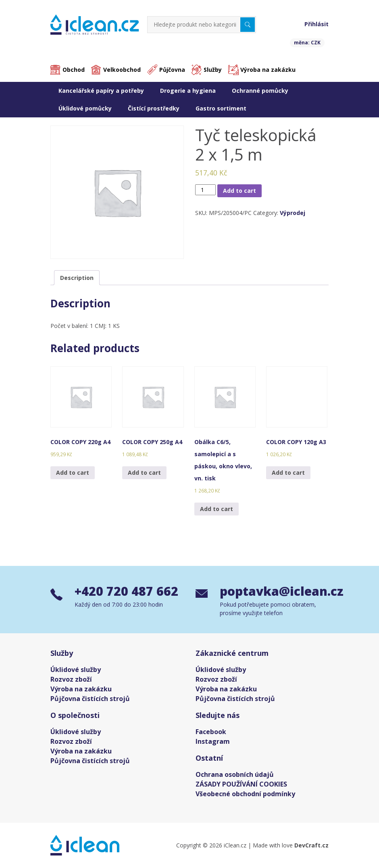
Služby (213, 70)
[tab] (77, 278)
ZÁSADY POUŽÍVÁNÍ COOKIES (241, 784)
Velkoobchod (122, 70)
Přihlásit (317, 24)
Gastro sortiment (221, 108)
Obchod (74, 70)
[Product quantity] (205, 190)
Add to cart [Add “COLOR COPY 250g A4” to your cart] (144, 473)
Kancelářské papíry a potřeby (101, 91)
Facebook (211, 732)
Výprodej (293, 213)
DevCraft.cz (311, 845)
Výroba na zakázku (268, 70)
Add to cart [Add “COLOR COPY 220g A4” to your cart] (73, 473)
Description (77, 278)
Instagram (213, 741)
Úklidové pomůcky (85, 108)
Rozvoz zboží (71, 679)
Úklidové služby (76, 670)
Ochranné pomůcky (260, 91)
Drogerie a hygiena (188, 91)
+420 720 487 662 (126, 591)
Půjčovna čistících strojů (90, 699)
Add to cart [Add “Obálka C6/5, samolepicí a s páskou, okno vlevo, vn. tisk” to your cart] (217, 509)
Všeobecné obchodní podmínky (245, 794)
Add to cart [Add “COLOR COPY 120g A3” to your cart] (288, 473)
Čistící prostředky (154, 108)
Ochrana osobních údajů (235, 774)
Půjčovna (172, 70)
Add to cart (239, 191)
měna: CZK (307, 43)
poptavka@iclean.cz (274, 591)
